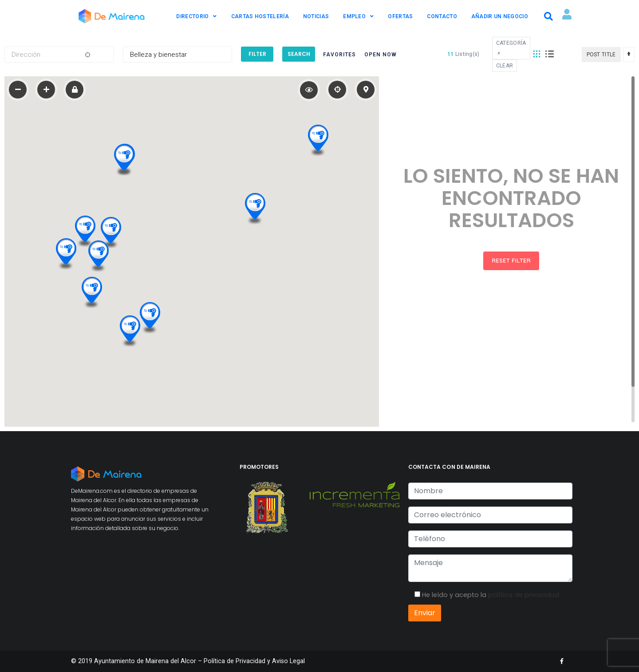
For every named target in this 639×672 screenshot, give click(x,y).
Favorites (339, 55)
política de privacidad (524, 595)
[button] (150, 317)
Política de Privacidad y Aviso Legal (254, 661)
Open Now (381, 55)
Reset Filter (511, 260)
